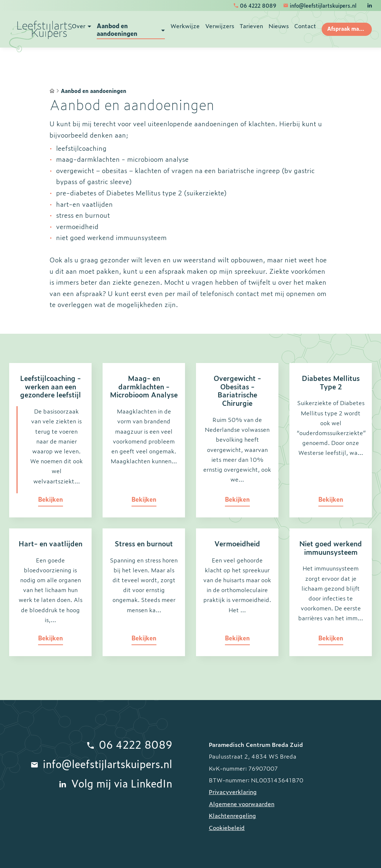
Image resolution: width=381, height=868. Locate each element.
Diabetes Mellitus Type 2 (331, 382)
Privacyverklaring (233, 792)
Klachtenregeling (232, 815)
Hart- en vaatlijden (51, 543)
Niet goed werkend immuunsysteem (331, 547)
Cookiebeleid (227, 827)
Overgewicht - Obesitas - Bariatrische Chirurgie (237, 390)
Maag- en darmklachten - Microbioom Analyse (144, 386)
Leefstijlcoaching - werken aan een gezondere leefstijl (51, 386)
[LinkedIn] (370, 5)
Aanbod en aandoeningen (94, 91)
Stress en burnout (144, 543)
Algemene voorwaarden (242, 804)
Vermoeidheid (237, 543)
